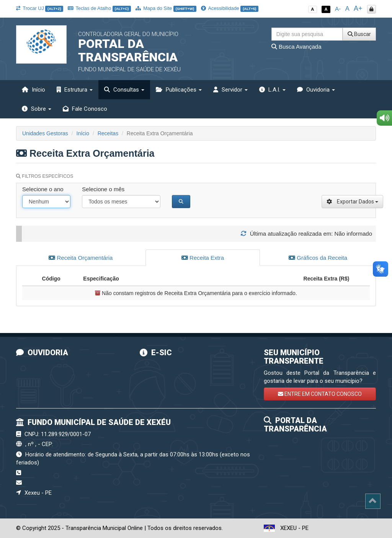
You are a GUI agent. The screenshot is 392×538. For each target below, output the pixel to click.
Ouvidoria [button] (316, 90)
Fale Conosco (85, 109)
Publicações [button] (179, 90)
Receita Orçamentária (81, 258)
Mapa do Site (166, 8)
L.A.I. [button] (272, 90)
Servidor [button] (230, 90)
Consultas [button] (124, 90)
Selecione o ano (43, 189)
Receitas (108, 133)
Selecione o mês (103, 189)
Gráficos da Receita (318, 258)
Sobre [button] (37, 109)
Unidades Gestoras (45, 133)
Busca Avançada (296, 47)
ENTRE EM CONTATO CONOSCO (320, 394)
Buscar (359, 34)
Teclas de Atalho (99, 8)
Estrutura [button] (75, 90)
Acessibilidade (230, 8)
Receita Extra (203, 258)
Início (33, 90)
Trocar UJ (40, 8)
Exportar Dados (352, 202)
